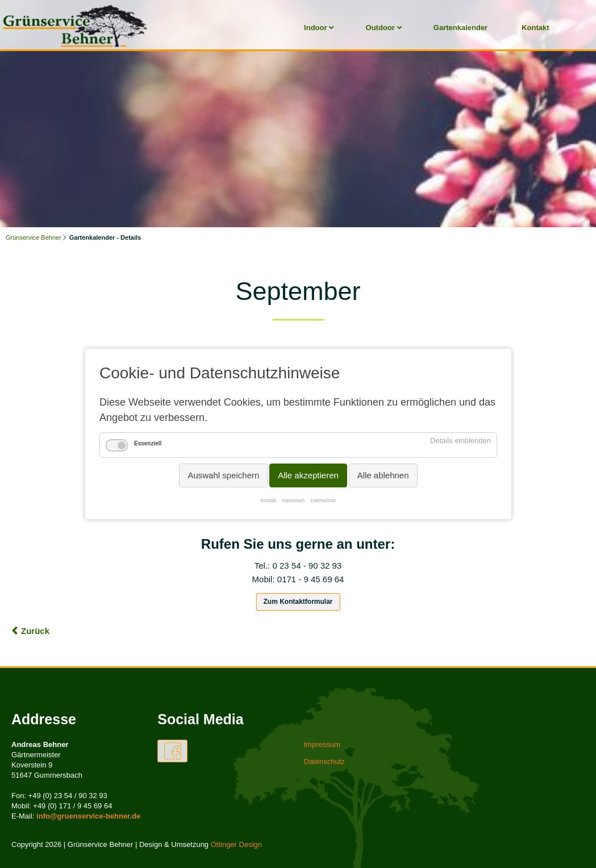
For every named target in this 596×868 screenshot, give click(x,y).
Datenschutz (323, 501)
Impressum (293, 501)
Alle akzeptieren (308, 475)
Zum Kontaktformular (298, 602)
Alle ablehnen (383, 475)
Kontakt (535, 28)
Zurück (35, 631)
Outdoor (380, 28)
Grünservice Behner (34, 237)
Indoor (315, 28)
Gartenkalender (460, 28)
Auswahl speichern (223, 475)
